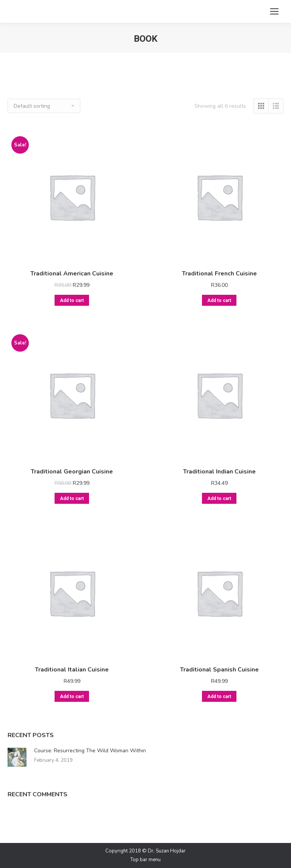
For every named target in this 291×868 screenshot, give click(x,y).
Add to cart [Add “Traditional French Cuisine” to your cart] (219, 300)
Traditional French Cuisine (219, 274)
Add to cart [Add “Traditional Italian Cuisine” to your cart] (72, 697)
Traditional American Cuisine (72, 274)
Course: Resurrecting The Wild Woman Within (90, 751)
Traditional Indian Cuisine (219, 472)
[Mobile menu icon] (274, 11)
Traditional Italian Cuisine (72, 670)
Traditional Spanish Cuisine (219, 670)
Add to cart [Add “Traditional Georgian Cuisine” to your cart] (72, 498)
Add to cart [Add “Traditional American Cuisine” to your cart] (72, 300)
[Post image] (17, 757)
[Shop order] (44, 106)
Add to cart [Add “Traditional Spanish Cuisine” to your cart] (219, 697)
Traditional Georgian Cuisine (72, 472)
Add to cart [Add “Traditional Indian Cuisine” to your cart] (219, 498)
